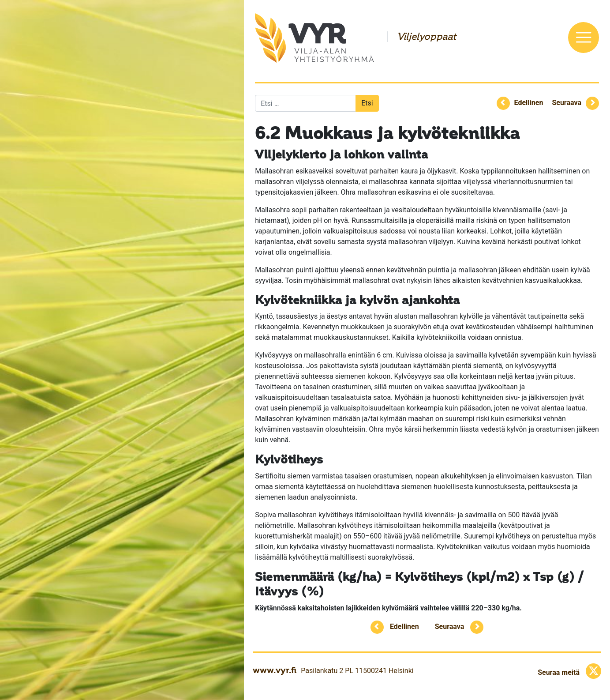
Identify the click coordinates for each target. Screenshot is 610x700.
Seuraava (567, 103)
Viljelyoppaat (427, 37)
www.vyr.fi (275, 670)
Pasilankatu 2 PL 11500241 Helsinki (357, 671)
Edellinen (529, 103)
